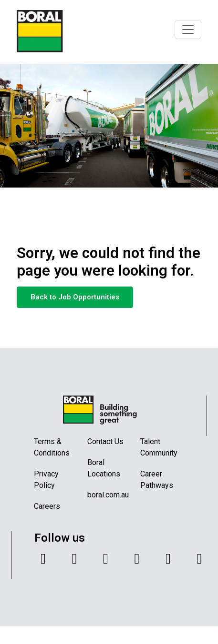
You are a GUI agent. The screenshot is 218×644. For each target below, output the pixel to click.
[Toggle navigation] (188, 30)
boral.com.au (108, 495)
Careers (47, 506)
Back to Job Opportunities (75, 297)
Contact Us (105, 441)
